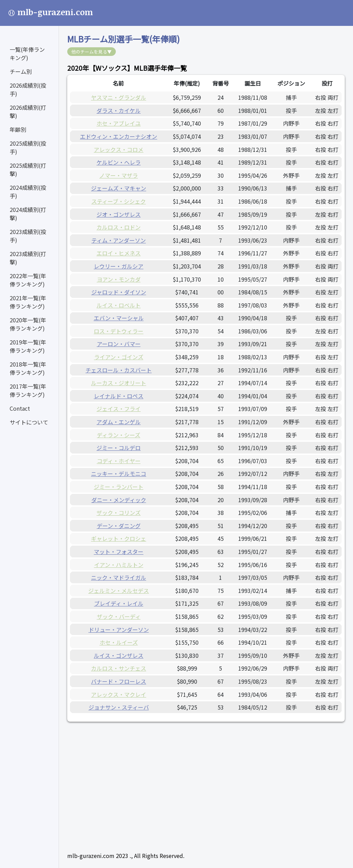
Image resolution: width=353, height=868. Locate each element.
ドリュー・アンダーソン (119, 630)
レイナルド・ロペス (119, 396)
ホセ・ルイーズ (119, 642)
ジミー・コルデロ (119, 448)
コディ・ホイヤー (119, 461)
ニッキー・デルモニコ (119, 474)
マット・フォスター (119, 552)
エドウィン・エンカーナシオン (119, 136)
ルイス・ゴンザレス (119, 655)
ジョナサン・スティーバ (119, 707)
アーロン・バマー (119, 344)
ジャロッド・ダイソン (119, 292)
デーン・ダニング (119, 526)
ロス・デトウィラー (119, 331)
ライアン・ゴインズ (119, 357)
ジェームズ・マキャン (119, 188)
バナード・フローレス (119, 681)
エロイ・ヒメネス (119, 253)
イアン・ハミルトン (119, 565)
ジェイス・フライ (119, 409)
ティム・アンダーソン (119, 240)
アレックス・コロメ (119, 149)
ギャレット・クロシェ (119, 538)
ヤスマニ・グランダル (119, 97)
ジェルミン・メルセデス (119, 591)
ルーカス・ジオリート (119, 383)
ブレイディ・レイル (119, 603)
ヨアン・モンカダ (119, 279)
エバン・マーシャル (119, 318)
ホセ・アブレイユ (119, 123)
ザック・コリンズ (119, 513)
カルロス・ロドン (119, 227)
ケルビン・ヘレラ (119, 162)
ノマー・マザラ (119, 175)
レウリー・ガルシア (119, 266)
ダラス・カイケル (119, 110)
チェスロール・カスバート (119, 370)
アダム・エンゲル (119, 422)
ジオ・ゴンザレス (119, 214)
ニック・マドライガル (119, 577)
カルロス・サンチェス (119, 668)
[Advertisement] (206, 778)
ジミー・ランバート (119, 487)
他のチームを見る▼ (92, 52)
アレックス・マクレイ (119, 694)
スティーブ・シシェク (119, 201)
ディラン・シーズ (119, 435)
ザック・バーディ (119, 616)
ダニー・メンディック (119, 500)
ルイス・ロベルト (119, 305)
